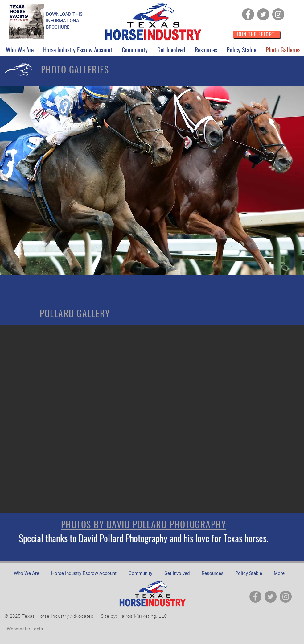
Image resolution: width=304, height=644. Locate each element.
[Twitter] (263, 14)
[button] (20, 50)
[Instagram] (278, 14)
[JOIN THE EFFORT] (256, 34)
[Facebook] (248, 14)
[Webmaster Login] (25, 629)
